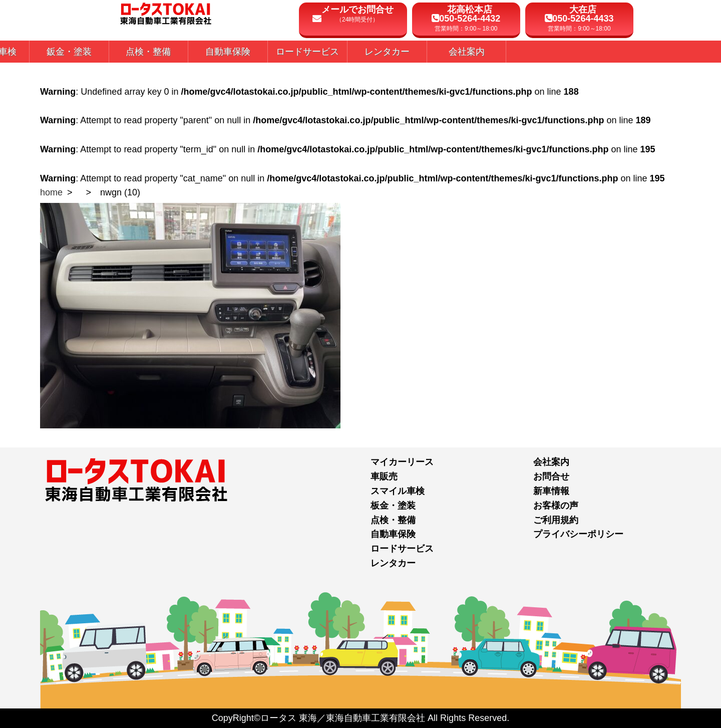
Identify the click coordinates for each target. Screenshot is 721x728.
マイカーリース (402, 462)
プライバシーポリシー (578, 534)
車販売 (384, 476)
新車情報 (551, 491)
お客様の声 (556, 506)
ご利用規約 (556, 520)
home (51, 192)
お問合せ (551, 476)
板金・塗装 (393, 506)
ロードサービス (402, 549)
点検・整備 (393, 520)
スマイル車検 (398, 491)
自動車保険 (393, 534)
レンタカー (393, 563)
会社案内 (551, 462)
